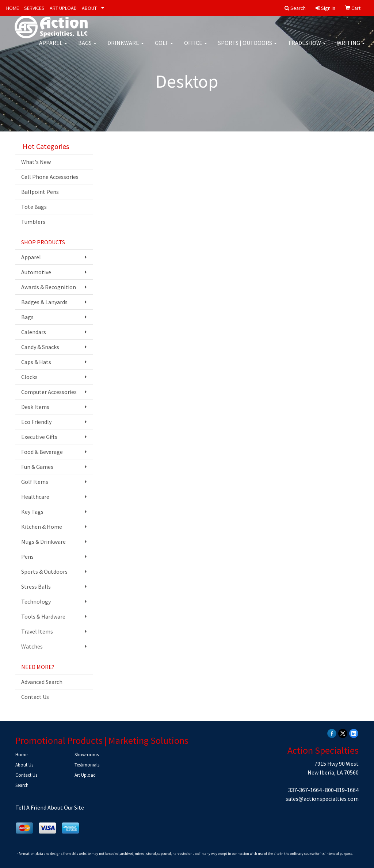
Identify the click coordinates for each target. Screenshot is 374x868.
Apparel (53, 47)
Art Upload (85, 775)
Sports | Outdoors (247, 47)
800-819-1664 (342, 790)
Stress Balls (36, 586)
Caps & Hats (36, 362)
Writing (351, 47)
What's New (36, 162)
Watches (32, 646)
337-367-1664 (305, 790)
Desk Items (35, 407)
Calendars (34, 332)
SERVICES (34, 8)
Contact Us (35, 697)
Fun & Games (37, 467)
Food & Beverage (42, 452)
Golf (164, 47)
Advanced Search (42, 682)
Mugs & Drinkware (43, 542)
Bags (87, 47)
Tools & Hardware (43, 616)
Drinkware (126, 47)
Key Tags (32, 512)
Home (21, 755)
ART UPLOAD (63, 8)
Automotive (36, 272)
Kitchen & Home (42, 527)
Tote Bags (34, 207)
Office (196, 47)
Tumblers (33, 222)
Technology (36, 601)
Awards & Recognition (49, 287)
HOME (13, 8)
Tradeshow (307, 47)
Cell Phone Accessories (50, 177)
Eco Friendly (36, 422)
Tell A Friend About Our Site (50, 807)
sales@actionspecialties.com (322, 799)
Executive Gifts (39, 437)
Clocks (29, 377)
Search (22, 785)
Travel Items (37, 631)
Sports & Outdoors (44, 571)
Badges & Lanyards (44, 302)
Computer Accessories (49, 392)
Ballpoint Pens (40, 192)
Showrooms (87, 755)
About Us (24, 765)
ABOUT (89, 8)
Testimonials (87, 765)
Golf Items (35, 482)
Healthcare (35, 497)
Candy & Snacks (40, 347)
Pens (27, 557)
